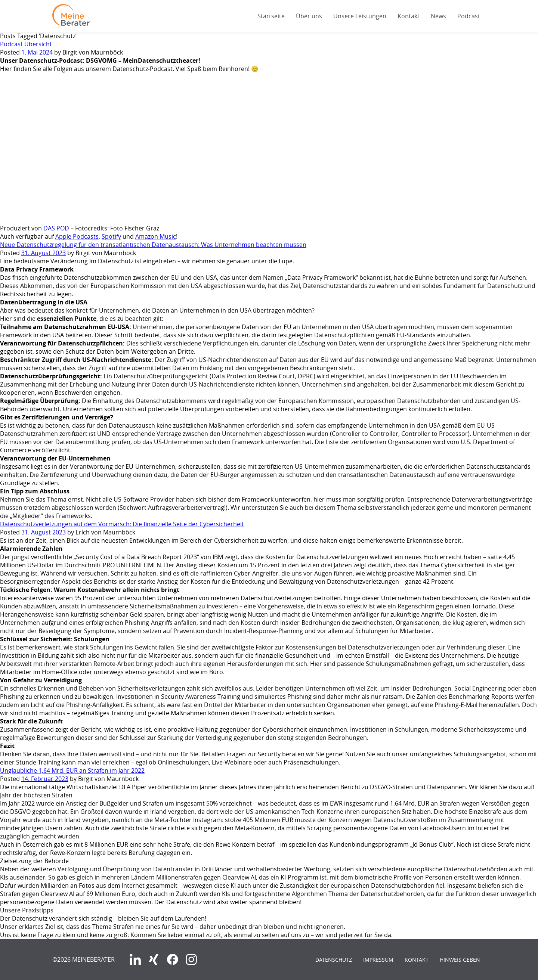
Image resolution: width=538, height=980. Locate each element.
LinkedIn (135, 959)
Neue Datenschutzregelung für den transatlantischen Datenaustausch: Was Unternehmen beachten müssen (153, 245)
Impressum (378, 960)
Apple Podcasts (77, 236)
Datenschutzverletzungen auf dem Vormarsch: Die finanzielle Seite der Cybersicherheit (122, 524)
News (438, 16)
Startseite (271, 16)
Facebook (173, 959)
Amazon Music (156, 236)
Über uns (309, 16)
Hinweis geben (460, 960)
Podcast (469, 16)
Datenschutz (334, 960)
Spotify (111, 236)
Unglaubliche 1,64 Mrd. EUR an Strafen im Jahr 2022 (72, 770)
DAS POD (56, 228)
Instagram (191, 959)
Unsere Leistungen (360, 16)
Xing (154, 959)
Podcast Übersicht (26, 44)
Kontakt (409, 16)
